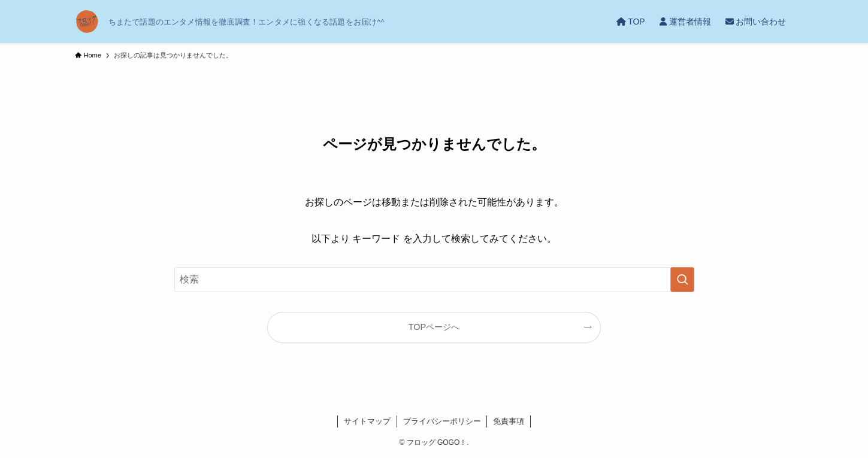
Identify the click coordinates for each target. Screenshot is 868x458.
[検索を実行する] (682, 280)
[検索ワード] (434, 280)
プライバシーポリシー (442, 421)
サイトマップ (367, 421)
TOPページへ (434, 327)
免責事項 (509, 421)
